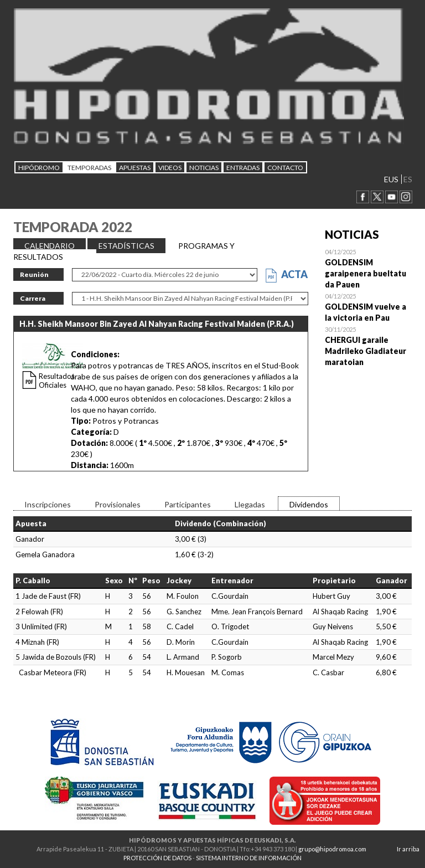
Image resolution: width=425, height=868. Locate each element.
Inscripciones (48, 504)
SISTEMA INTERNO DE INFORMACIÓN (249, 858)
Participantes (188, 504)
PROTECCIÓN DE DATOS (157, 858)
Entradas (243, 168)
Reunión (34, 274)
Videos (170, 168)
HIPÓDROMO (39, 168)
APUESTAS (135, 168)
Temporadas (89, 168)
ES (408, 179)
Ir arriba (408, 849)
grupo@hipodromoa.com (332, 849)
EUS (391, 179)
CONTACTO (285, 168)
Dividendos (309, 504)
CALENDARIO (50, 246)
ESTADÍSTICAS (126, 246)
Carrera (33, 298)
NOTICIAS (204, 168)
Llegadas (250, 504)
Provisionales (118, 504)
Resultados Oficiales (57, 381)
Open (369, 268)
